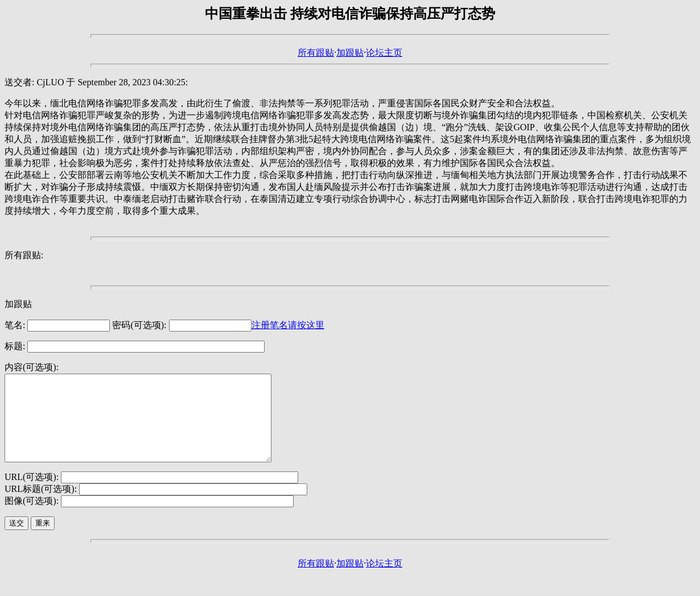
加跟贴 (350, 53)
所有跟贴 (316, 53)
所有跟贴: (24, 255)
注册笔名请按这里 (288, 325)
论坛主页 (384, 53)
